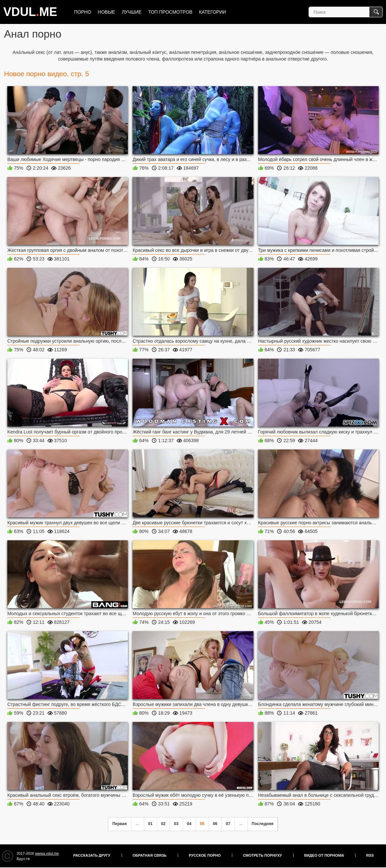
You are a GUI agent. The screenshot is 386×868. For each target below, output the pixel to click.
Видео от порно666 (324, 855)
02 (163, 824)
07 (228, 824)
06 (215, 824)
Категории (212, 12)
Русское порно (205, 855)
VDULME (30, 12)
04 (189, 824)
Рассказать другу (92, 855)
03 (176, 824)
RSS (370, 855)
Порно (83, 12)
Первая (120, 824)
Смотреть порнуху (262, 855)
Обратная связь (149, 855)
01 (150, 824)
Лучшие (132, 12)
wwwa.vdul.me (47, 853)
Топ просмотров (170, 12)
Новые (106, 12)
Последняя (263, 824)
